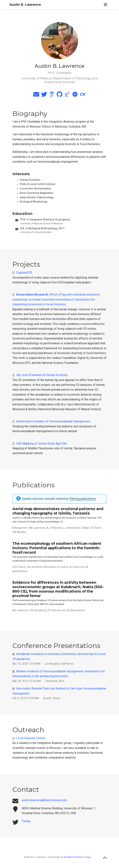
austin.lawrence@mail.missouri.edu (44, 800)
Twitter (26, 821)
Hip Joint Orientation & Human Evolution (42, 375)
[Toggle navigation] (105, 5)
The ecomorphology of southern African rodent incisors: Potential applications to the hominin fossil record (57, 548)
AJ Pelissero (54, 528)
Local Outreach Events (31, 738)
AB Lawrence (37, 528)
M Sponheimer (76, 610)
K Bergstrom (20, 528)
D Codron (63, 567)
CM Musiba (19, 532)
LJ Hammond (72, 528)
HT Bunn (97, 528)
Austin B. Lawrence (25, 5)
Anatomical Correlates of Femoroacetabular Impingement (53, 421)
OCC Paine (19, 567)
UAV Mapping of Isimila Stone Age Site (42, 444)
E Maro (86, 528)
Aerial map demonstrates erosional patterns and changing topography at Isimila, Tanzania (58, 511)
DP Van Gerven (57, 610)
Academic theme (73, 857)
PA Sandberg (38, 610)
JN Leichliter (34, 567)
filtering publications (83, 499)
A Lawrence (77, 567)
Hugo (88, 857)
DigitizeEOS (24, 273)
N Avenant (49, 567)
